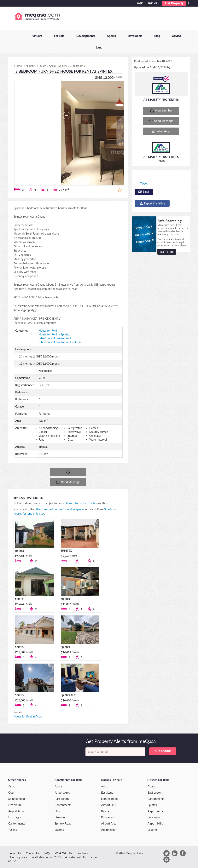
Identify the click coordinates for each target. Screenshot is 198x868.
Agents (111, 36)
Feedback (82, 853)
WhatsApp (161, 131)
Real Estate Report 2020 (46, 857)
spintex (19, 551)
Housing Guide (19, 857)
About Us (16, 853)
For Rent (37, 36)
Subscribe (163, 751)
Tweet (144, 183)
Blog (157, 36)
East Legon (15, 817)
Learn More (167, 252)
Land (99, 48)
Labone (59, 830)
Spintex (20, 599)
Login (140, 3)
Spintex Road (17, 799)
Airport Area (16, 811)
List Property (174, 3)
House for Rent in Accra (28, 716)
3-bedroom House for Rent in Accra (60, 342)
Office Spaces (17, 780)
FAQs (47, 853)
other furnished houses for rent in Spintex (60, 509)
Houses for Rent (158, 780)
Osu (11, 792)
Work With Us (64, 853)
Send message (68, 482)
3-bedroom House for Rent (55, 338)
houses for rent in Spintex (82, 503)
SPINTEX (66, 551)
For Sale (59, 36)
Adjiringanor (109, 830)
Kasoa (105, 811)
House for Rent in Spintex (54, 334)
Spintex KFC (68, 695)
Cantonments (17, 823)
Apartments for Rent (68, 780)
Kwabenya (108, 817)
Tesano (13, 830)
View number (161, 111)
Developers (135, 36)
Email (144, 192)
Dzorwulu (15, 805)
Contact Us (33, 853)
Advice (176, 36)
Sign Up (153, 3)
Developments (86, 36)
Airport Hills (109, 805)
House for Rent (48, 331)
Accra (12, 786)
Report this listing (152, 204)
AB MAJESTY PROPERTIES (161, 100)
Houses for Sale (111, 780)
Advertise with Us (76, 857)
